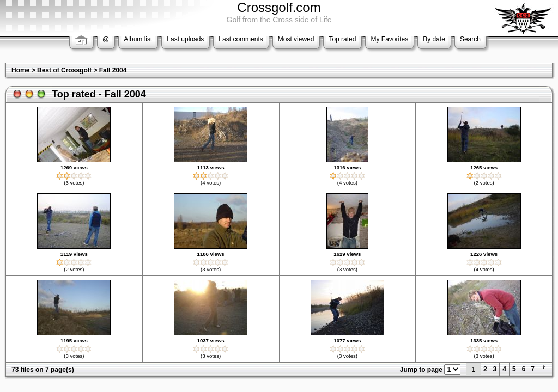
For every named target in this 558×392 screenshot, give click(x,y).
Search (470, 39)
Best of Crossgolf (64, 70)
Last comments (241, 39)
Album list (138, 39)
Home (20, 70)
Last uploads (185, 39)
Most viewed (296, 39)
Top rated (342, 39)
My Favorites (389, 39)
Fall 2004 (113, 70)
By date (434, 39)
